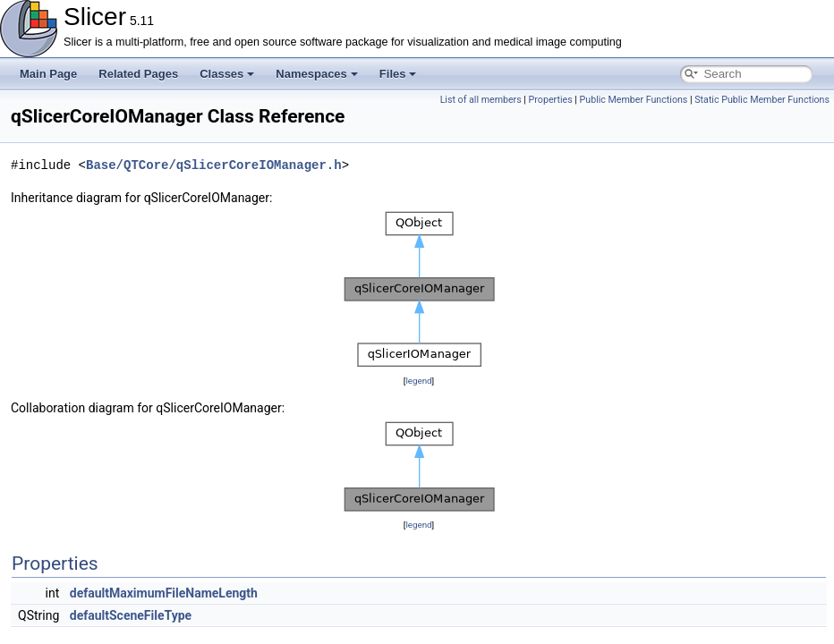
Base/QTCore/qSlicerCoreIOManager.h (214, 165)
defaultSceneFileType (131, 615)
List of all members (481, 100)
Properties (551, 100)
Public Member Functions (634, 100)
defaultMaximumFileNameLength (164, 593)
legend (418, 381)
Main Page (48, 74)
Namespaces (317, 74)
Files (398, 74)
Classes (227, 74)
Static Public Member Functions (762, 100)
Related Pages (138, 74)
